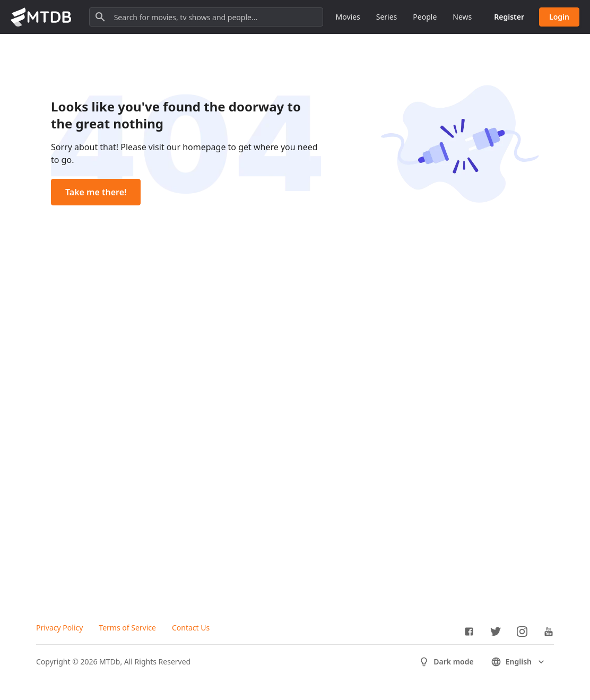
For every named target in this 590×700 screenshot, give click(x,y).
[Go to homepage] (41, 17)
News (462, 17)
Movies (348, 17)
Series (387, 17)
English (519, 662)
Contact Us (191, 628)
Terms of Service (127, 628)
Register (509, 17)
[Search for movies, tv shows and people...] (206, 17)
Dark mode (446, 662)
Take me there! (96, 192)
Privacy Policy (59, 628)
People (425, 17)
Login (559, 17)
